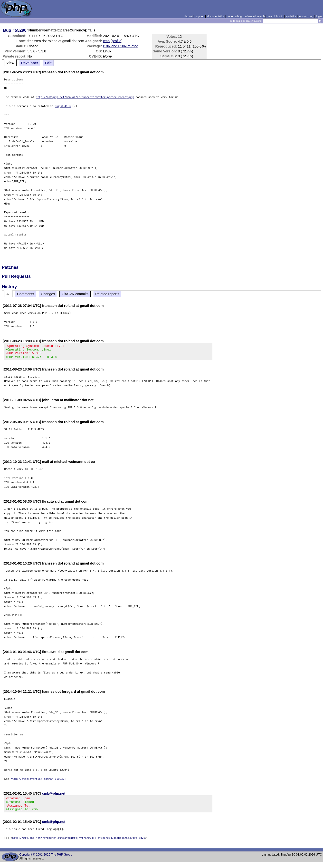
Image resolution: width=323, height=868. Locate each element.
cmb (106, 41)
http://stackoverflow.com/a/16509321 (38, 782)
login (319, 16)
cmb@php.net (54, 796)
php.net (188, 16)
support (200, 16)
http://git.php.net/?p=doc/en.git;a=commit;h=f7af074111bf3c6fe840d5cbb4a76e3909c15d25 (79, 844)
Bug (7, 30)
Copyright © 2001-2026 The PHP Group (46, 860)
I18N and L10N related (121, 46)
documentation (216, 16)
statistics (291, 16)
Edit (48, 63)
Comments (26, 294)
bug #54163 (63, 106)
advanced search (255, 16)
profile (117, 41)
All (8, 294)
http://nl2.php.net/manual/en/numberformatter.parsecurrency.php (85, 97)
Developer (30, 63)
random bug (306, 16)
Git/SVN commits (75, 294)
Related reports (107, 294)
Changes (48, 294)
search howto (275, 16)
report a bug (235, 16)
